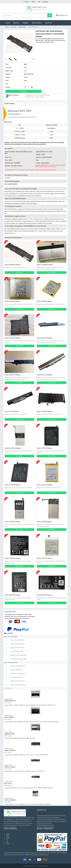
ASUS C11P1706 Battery (13, 485)
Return (34, 2)
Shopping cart (62, 15)
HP (6, 842)
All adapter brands (11, 663)
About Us (49, 23)
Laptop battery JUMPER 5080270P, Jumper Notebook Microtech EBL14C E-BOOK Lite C (30, 705)
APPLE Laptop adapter (15, 685)
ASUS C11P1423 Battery (45, 485)
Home (9, 22)
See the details (19, 273)
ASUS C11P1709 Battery (45, 448)
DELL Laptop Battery (15, 640)
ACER (7, 838)
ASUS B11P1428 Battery (13, 595)
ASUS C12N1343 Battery (13, 448)
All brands (14, 27)
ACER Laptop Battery (15, 644)
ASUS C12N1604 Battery (45, 265)
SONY (7, 844)
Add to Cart (23, 91)
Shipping (45, 2)
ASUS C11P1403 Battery (13, 558)
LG (6, 840)
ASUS (7, 834)
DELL (7, 836)
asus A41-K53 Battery (12, 411)
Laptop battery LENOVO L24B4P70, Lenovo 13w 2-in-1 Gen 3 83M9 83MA (26, 755)
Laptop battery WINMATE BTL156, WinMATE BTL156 (20, 738)
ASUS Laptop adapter (15, 666)
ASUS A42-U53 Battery (45, 375)
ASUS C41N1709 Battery (45, 411)
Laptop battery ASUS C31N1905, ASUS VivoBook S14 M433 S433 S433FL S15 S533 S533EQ (31, 722)
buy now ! (33, 117)
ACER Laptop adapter (15, 681)
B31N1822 (8, 178)
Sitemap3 (51, 825)
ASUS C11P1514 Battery (12, 301)
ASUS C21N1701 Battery (13, 338)
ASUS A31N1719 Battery (45, 338)
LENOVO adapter (13, 670)
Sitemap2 (46, 825)
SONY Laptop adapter (15, 674)
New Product (37, 23)
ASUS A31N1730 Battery (13, 375)
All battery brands (11, 637)
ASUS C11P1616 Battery (45, 301)
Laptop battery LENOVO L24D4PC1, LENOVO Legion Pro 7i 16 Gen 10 (25, 771)
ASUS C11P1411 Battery (44, 522)
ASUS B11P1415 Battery (45, 595)
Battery (16, 23)
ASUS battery (22, 27)
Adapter (25, 23)
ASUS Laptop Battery (15, 648)
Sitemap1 (41, 825)
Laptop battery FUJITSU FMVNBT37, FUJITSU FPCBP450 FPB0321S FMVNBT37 (28, 804)
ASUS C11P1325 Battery (45, 558)
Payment (27, 2)
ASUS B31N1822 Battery (13, 265)
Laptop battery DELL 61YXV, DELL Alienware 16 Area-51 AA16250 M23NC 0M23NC (29, 788)
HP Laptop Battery (14, 651)
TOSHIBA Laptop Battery (16, 659)
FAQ (39, 2)
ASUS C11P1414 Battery (13, 522)
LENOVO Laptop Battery (16, 655)
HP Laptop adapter (14, 677)
